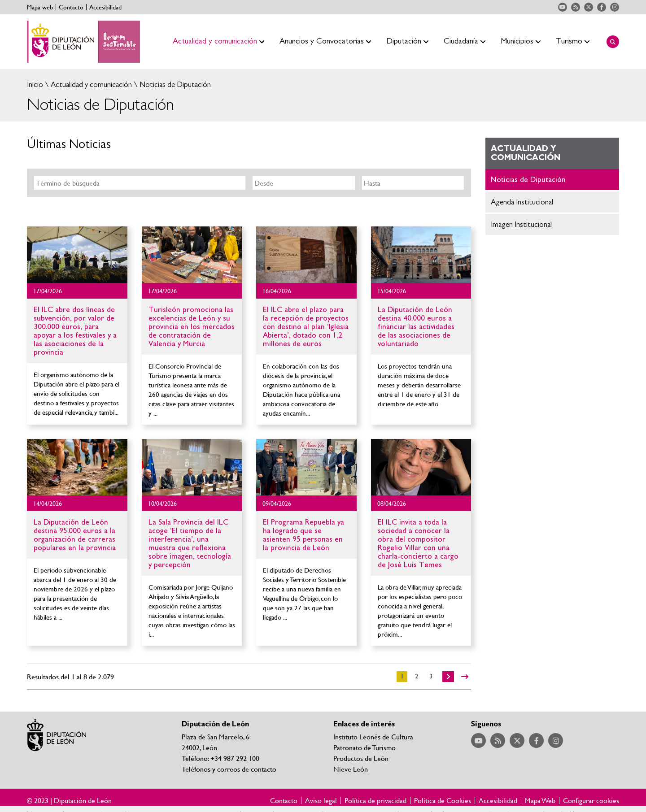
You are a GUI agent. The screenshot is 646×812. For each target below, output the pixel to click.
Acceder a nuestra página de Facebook (602, 7)
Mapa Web (540, 800)
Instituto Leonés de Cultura (373, 736)
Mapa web (40, 7)
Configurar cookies (591, 800)
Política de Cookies (443, 800)
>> (465, 677)
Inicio (35, 85)
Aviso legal (321, 800)
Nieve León (351, 769)
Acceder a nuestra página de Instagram (615, 7)
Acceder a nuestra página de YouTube (563, 7)
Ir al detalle (77, 255)
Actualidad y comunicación (90, 85)
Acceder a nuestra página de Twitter (589, 7)
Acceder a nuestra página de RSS (576, 7)
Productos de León (361, 758)
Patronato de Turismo (364, 747)
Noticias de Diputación (174, 85)
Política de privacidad (375, 800)
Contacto (71, 7)
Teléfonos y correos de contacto (229, 769)
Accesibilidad (105, 7)
